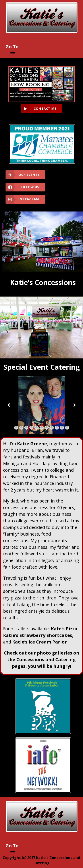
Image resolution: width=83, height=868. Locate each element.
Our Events (29, 175)
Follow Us (29, 187)
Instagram (29, 199)
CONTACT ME (45, 108)
